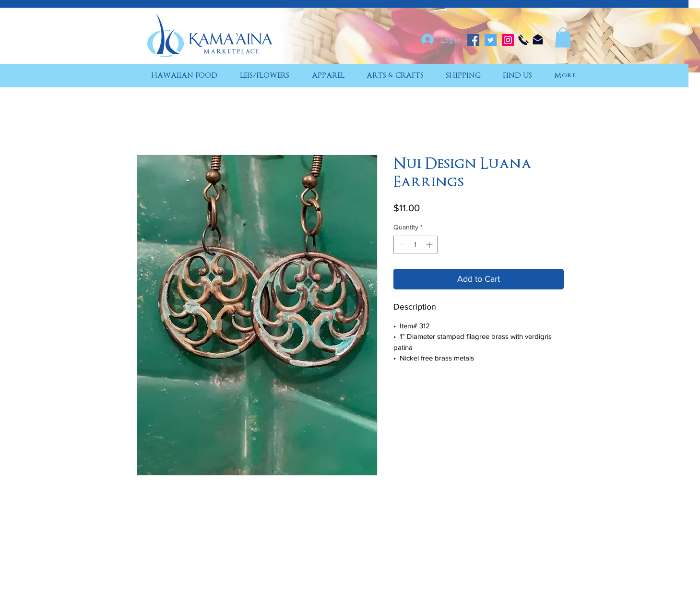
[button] (563, 37)
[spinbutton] (415, 245)
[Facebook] (473, 40)
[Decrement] (401, 245)
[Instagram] (508, 40)
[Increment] (430, 245)
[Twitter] (491, 40)
